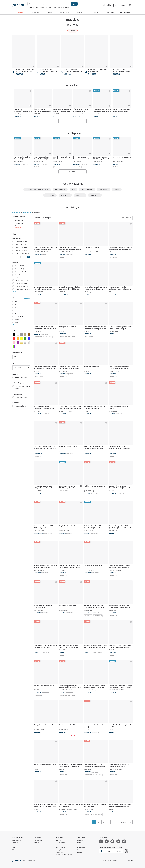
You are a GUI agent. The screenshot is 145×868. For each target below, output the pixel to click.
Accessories (16, 212)
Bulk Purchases (60, 843)
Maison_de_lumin (40, 451)
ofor (110, 292)
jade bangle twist (60, 190)
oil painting (66, 7)
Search (74, 4)
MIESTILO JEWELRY (41, 252)
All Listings (72, 207)
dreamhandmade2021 (116, 769)
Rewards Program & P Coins (64, 855)
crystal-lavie (113, 610)
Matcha (42, 7)
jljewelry (62, 769)
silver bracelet (103, 190)
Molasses (62, 292)
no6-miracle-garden (115, 570)
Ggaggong (30, 7)
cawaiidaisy (63, 570)
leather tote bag (57, 7)
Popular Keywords (73, 184)
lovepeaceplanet (64, 730)
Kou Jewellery (88, 809)
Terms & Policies (60, 847)
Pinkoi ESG (81, 845)
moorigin (62, 331)
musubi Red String (90, 690)
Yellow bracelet (95, 195)
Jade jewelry (80, 195)
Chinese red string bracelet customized (37, 190)
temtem (86, 371)
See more (72, 121)
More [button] (14, 292)
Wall (14, 847)
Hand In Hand (58, 161)
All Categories (16, 840)
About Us (80, 840)
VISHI (111, 809)
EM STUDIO (38, 491)
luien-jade (37, 411)
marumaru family (78, 114)
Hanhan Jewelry (114, 371)
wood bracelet (65, 195)
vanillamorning (18, 161)
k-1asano (112, 252)
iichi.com (80, 852)
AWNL (86, 411)
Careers (80, 850)
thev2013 (62, 650)
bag (50, 7)
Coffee (37, 7)
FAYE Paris (113, 650)
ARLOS (111, 491)
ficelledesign (113, 531)
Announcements (60, 845)
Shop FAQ (37, 843)
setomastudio (97, 114)
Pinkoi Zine (16, 843)
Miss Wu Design (39, 730)
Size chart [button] (27, 298)
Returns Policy (60, 852)
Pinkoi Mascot (81, 847)
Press (79, 843)
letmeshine (112, 451)
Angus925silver (114, 331)
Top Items (73, 25)
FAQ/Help (58, 840)
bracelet (117, 190)
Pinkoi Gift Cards (17, 845)
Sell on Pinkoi (107, 5)
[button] (29, 257)
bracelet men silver (87, 190)
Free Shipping (72, 133)
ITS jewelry (87, 292)
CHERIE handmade (40, 114)
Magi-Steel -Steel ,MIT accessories (95, 252)
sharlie (36, 809)
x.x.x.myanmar (50, 195)
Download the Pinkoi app (111, 851)
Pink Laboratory (98, 161)
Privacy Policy (60, 850)
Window (15, 850)
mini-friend (37, 331)
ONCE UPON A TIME (66, 411)
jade (73, 190)
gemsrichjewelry (114, 411)
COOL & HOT (88, 610)
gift (47, 7)
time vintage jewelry (90, 451)
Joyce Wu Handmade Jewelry (68, 809)
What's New (72, 85)
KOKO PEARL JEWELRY (117, 690)
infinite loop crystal (20, 114)
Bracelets (72, 31)
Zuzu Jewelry (88, 769)
